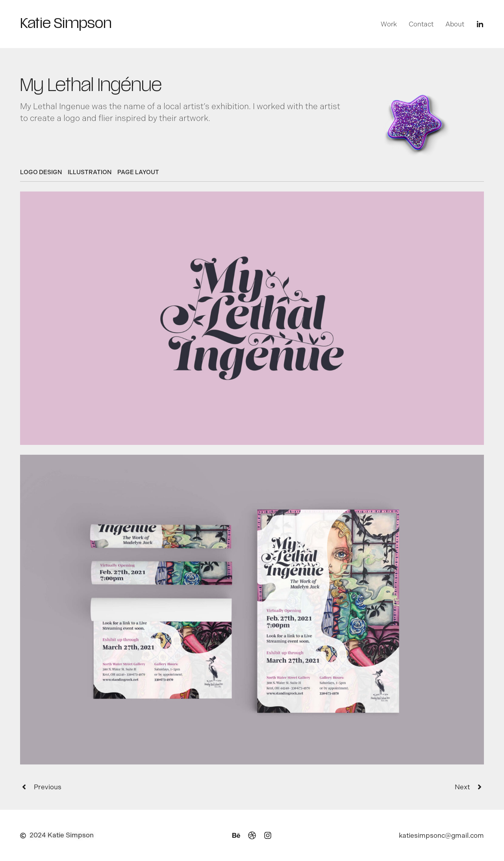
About (455, 24)
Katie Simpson (66, 25)
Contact (421, 24)
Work (389, 24)
